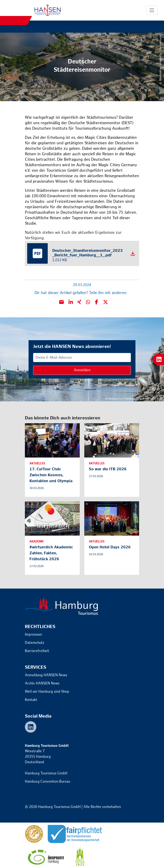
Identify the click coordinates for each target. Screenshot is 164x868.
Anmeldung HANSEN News (46, 675)
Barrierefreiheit (37, 651)
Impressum (33, 635)
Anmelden (82, 370)
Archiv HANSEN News (42, 683)
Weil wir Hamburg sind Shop (47, 692)
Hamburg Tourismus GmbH (46, 773)
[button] (71, 302)
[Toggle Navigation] (152, 10)
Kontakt (31, 700)
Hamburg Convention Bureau (48, 782)
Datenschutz (35, 643)
